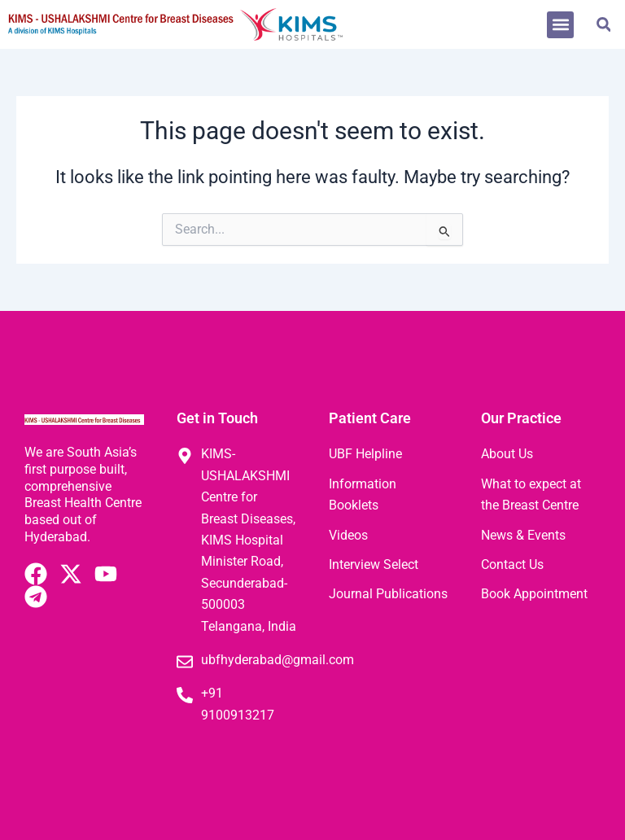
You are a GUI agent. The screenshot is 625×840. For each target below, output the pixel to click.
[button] (560, 25)
